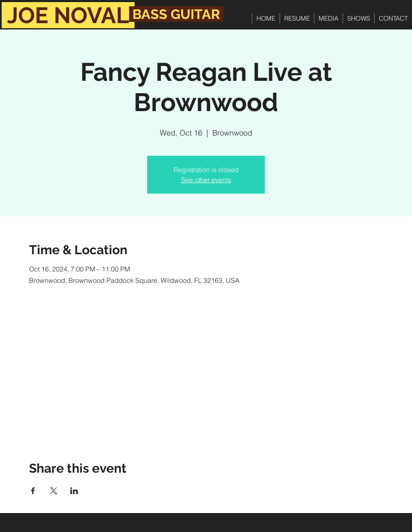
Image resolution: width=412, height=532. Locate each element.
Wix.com (196, 528)
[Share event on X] (54, 491)
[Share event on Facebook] (33, 491)
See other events (206, 180)
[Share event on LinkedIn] (74, 491)
